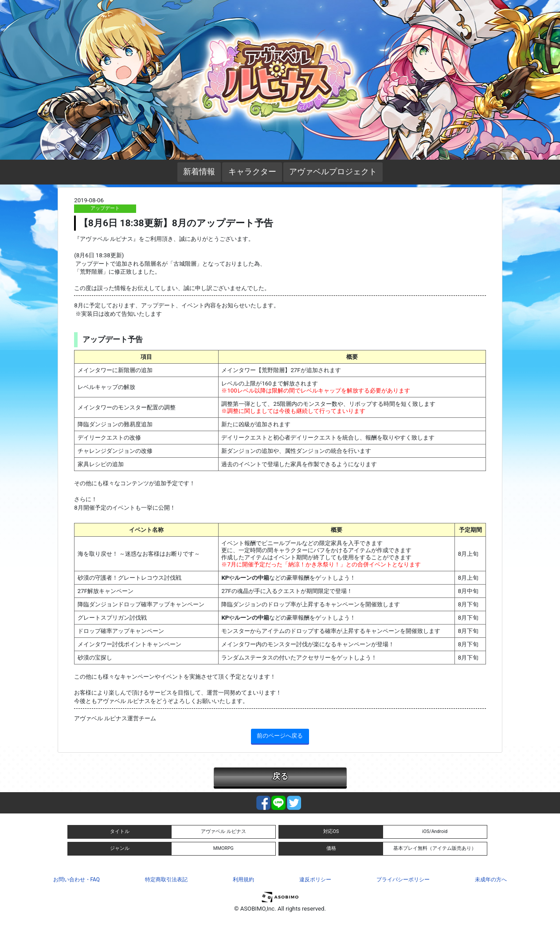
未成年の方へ (491, 880)
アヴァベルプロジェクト (333, 172)
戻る (280, 776)
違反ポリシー (315, 880)
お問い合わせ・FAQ (76, 880)
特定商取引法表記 (166, 880)
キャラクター (252, 172)
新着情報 (199, 172)
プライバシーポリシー (403, 880)
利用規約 (243, 880)
